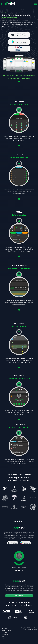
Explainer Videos (6, 630)
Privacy (4, 638)
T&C (3, 636)
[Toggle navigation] (35, 4)
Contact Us (5, 634)
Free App (4, 628)
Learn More (19, 592)
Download (5, 632)
